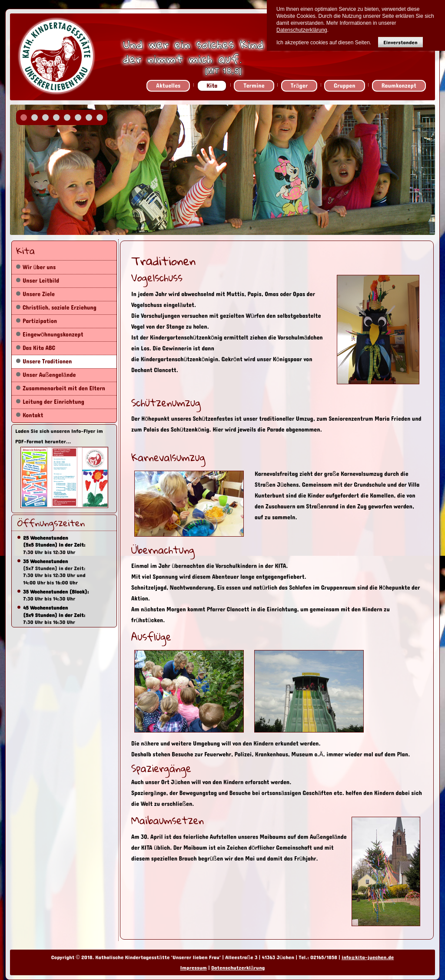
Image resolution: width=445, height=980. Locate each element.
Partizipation (40, 321)
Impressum (194, 968)
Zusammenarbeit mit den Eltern (64, 388)
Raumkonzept (399, 86)
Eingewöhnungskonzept (53, 335)
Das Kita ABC (39, 348)
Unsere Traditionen (47, 361)
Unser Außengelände (49, 375)
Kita (212, 86)
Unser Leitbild (41, 281)
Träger (299, 86)
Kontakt (33, 415)
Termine (254, 86)
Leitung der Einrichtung (53, 402)
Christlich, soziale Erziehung (60, 308)
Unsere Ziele (39, 294)
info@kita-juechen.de (368, 957)
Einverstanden (400, 42)
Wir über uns (39, 267)
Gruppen (345, 86)
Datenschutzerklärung (238, 968)
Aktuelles (168, 86)
